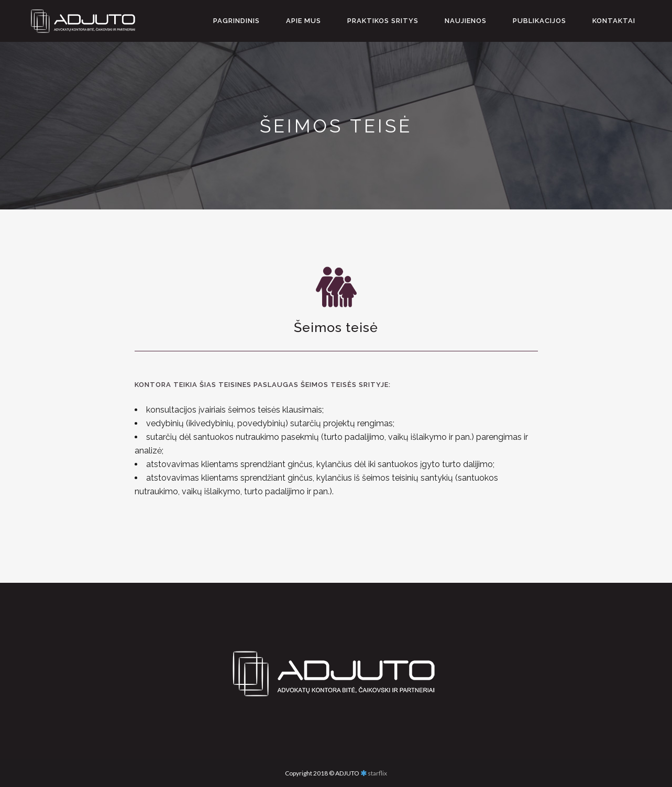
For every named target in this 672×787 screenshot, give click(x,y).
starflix (377, 773)
